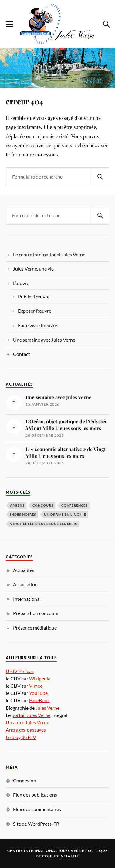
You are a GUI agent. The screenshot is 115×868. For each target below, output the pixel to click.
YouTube (38, 693)
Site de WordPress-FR (36, 824)
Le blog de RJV (21, 737)
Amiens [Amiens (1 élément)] (17, 505)
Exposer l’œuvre (35, 311)
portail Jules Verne (31, 715)
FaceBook (39, 700)
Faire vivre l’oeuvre (37, 325)
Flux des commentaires (37, 809)
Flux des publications (35, 795)
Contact (22, 354)
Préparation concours (36, 613)
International (27, 599)
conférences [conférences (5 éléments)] (74, 505)
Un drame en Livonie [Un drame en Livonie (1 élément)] (65, 514)
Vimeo (36, 686)
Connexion (25, 780)
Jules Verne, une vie (33, 269)
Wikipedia (40, 678)
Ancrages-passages (26, 730)
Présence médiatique (35, 628)
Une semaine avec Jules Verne (44, 340)
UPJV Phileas (20, 671)
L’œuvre (21, 283)
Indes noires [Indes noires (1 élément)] (23, 514)
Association (25, 584)
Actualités (24, 570)
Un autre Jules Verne (27, 722)
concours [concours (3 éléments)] (43, 505)
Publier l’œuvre (34, 296)
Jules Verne (47, 708)
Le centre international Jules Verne (49, 254)
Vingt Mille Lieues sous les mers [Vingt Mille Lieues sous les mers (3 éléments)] (44, 524)
